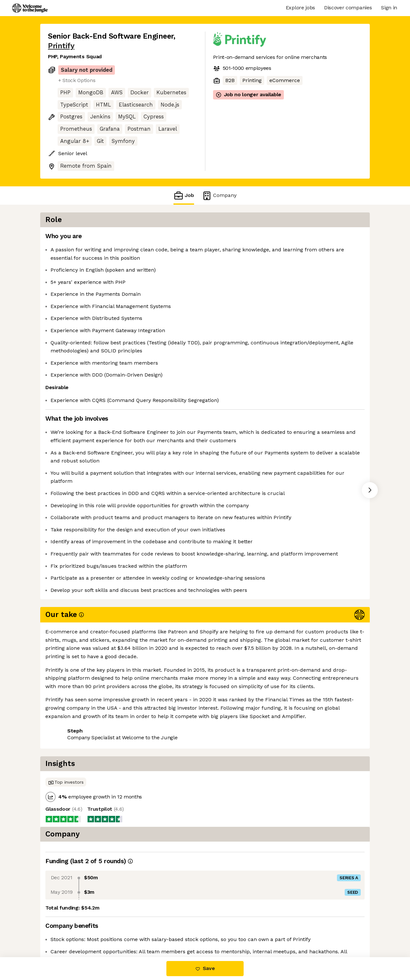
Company (219, 196)
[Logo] (30, 8)
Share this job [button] (66, 747)
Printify (61, 46)
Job (184, 196)
